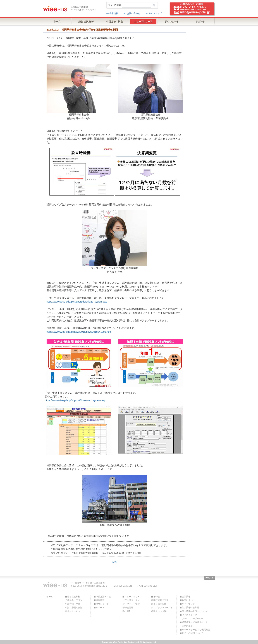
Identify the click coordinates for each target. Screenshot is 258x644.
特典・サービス (73, 611)
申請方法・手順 (73, 604)
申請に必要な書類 (74, 608)
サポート (100, 608)
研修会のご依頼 (159, 604)
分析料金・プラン (74, 600)
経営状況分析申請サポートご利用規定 (195, 624)
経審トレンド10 (159, 611)
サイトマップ (155, 13)
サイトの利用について (193, 633)
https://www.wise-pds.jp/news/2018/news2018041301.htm (79, 332)
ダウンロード (102, 604)
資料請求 (100, 600)
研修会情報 (128, 608)
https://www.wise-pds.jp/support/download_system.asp (77, 302)
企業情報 (114, 13)
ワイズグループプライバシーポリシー (193, 617)
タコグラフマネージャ (162, 608)
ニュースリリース (133, 597)
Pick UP (126, 611)
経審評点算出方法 (160, 600)
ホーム (50, 597)
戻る (115, 562)
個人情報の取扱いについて (195, 611)
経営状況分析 (74, 597)
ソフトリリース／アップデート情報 (131, 602)
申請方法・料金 (103, 597)
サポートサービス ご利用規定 (196, 630)
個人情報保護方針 (190, 608)
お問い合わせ (133, 13)
